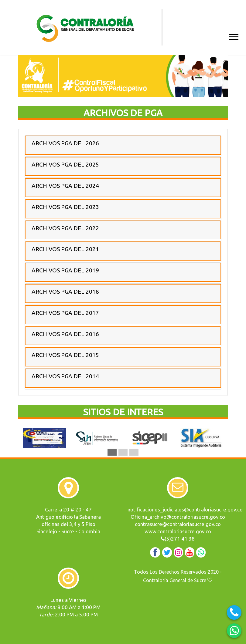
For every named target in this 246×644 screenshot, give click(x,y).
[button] (233, 36)
